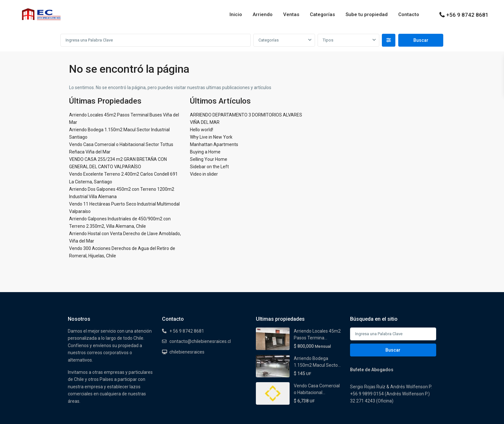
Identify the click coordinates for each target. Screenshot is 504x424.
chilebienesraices (187, 352)
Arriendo (263, 14)
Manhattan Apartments (214, 144)
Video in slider (204, 174)
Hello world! (202, 130)
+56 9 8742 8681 (467, 15)
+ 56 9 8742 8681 (187, 331)
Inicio (236, 14)
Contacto (409, 14)
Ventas (291, 14)
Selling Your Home (209, 159)
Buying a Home (205, 152)
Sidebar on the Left (209, 167)
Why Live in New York (211, 137)
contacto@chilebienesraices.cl (200, 341)
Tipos (328, 40)
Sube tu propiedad (367, 14)
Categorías (322, 14)
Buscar (393, 350)
